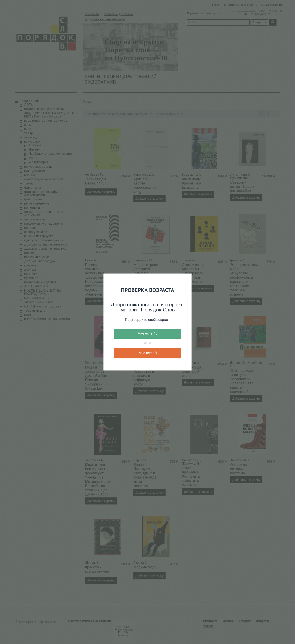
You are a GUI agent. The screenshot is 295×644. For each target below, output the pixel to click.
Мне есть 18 (147, 334)
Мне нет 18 (148, 353)
